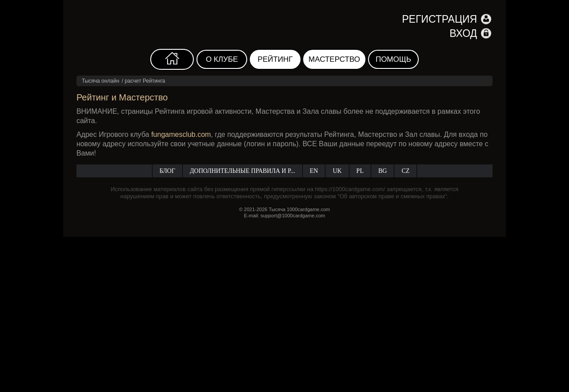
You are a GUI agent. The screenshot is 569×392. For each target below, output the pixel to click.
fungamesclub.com (181, 134)
